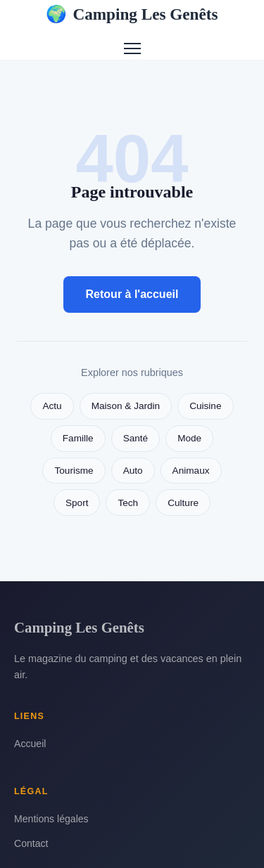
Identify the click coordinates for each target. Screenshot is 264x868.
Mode (189, 438)
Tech (128, 503)
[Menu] (132, 48)
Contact (31, 843)
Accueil (30, 744)
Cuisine (205, 406)
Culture (183, 503)
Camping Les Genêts (132, 14)
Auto (133, 471)
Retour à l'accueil (132, 294)
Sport (77, 503)
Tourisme (74, 471)
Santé (136, 438)
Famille (78, 438)
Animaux (191, 471)
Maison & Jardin (126, 406)
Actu (52, 406)
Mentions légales (51, 819)
